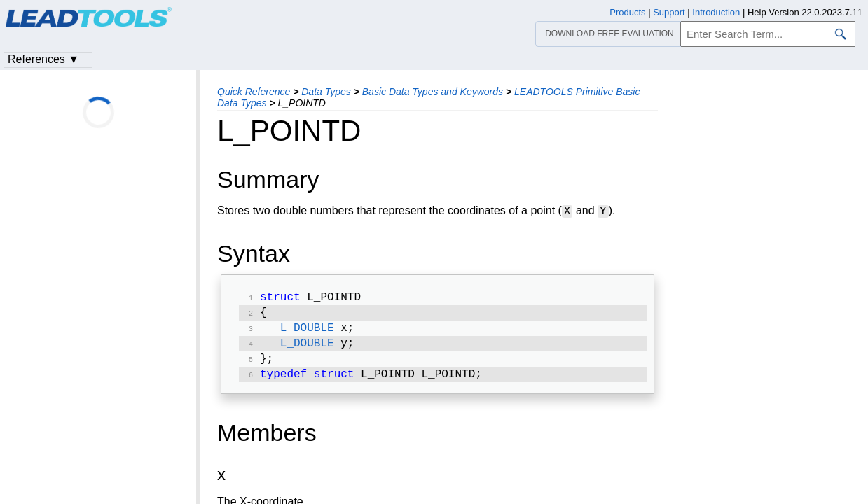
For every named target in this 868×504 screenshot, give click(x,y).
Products (627, 12)
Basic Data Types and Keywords (433, 92)
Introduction (716, 12)
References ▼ (43, 59)
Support (669, 12)
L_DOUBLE (307, 332)
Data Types (326, 92)
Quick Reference (254, 92)
